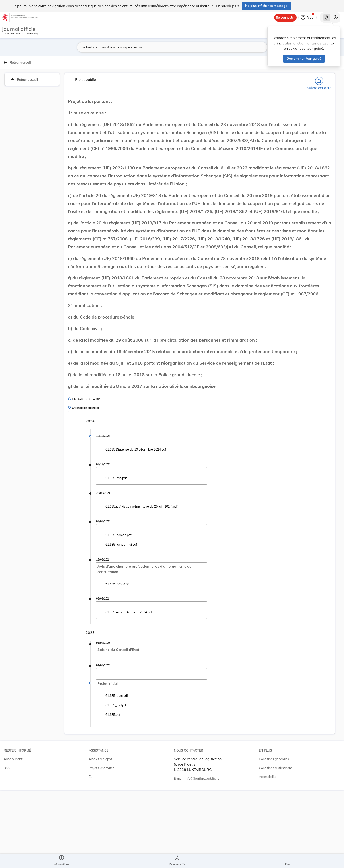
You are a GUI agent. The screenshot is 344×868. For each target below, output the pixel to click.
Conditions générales (274, 837)
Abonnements (14, 837)
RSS (7, 846)
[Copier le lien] (288, 235)
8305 (293, 213)
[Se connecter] (285, 18)
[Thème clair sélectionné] (327, 18)
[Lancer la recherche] (249, 47)
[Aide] (307, 18)
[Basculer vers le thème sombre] (336, 18)
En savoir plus (228, 6)
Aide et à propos (101, 837)
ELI (91, 855)
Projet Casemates (102, 846)
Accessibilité (268, 855)
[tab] (330, 72)
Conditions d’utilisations (276, 846)
